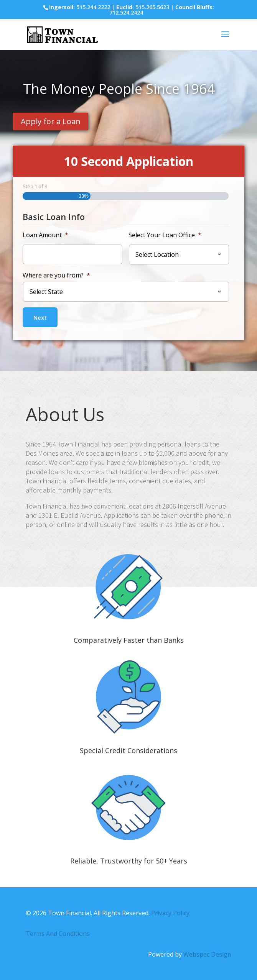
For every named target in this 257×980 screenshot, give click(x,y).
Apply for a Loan (51, 121)
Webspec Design (207, 954)
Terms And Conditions (58, 934)
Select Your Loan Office (165, 235)
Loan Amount (45, 235)
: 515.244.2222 (80, 7)
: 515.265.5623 (143, 7)
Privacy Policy (170, 913)
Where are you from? (56, 275)
